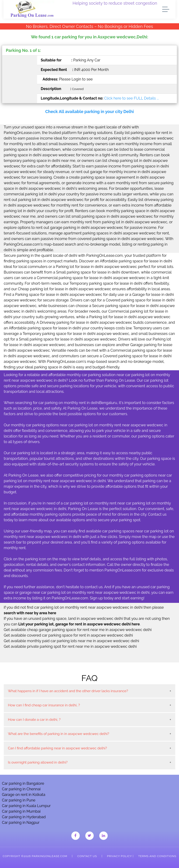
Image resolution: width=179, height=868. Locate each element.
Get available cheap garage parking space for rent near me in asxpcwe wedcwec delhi (78, 630)
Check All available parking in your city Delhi (89, 112)
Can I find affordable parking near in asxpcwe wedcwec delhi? (57, 748)
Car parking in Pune (19, 800)
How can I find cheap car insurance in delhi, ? (44, 705)
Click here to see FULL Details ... (131, 98)
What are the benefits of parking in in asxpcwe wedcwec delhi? (59, 734)
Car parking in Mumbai (21, 811)
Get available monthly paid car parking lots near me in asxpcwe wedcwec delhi (71, 641)
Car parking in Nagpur (21, 823)
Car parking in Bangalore (23, 783)
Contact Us (87, 856)
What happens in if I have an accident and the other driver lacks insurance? (68, 691)
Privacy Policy (119, 856)
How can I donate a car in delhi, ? (34, 720)
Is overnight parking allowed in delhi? (38, 762)
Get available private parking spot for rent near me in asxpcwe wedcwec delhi (70, 646)
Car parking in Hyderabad (24, 817)
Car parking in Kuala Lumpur (26, 806)
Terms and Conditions (157, 856)
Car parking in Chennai (21, 789)
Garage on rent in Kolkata (24, 795)
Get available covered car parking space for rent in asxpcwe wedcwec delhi (68, 635)
